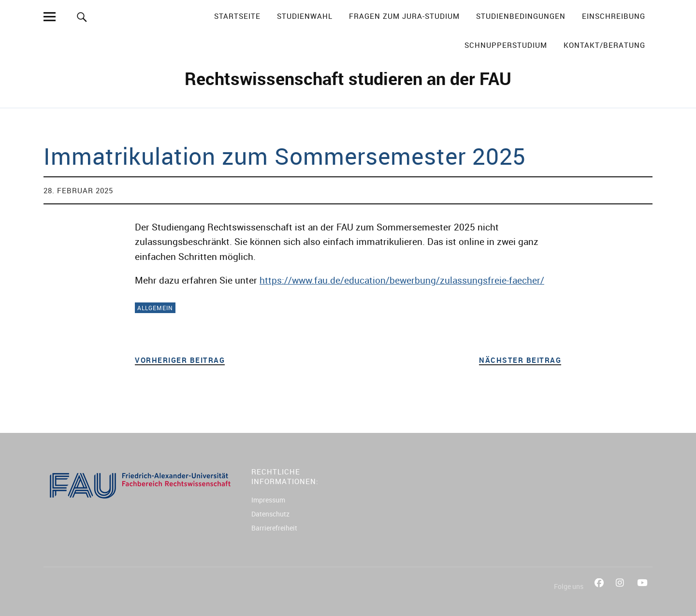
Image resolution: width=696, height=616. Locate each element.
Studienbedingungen (521, 16)
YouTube (643, 594)
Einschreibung (614, 16)
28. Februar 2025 (78, 190)
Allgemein (155, 308)
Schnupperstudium (506, 45)
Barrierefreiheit (274, 528)
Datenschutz (270, 514)
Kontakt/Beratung (604, 45)
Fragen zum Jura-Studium (404, 16)
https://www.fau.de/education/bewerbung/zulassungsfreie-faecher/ (402, 280)
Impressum (268, 500)
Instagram (622, 594)
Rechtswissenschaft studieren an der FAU (348, 78)
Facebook (600, 594)
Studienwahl (305, 16)
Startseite (237, 16)
